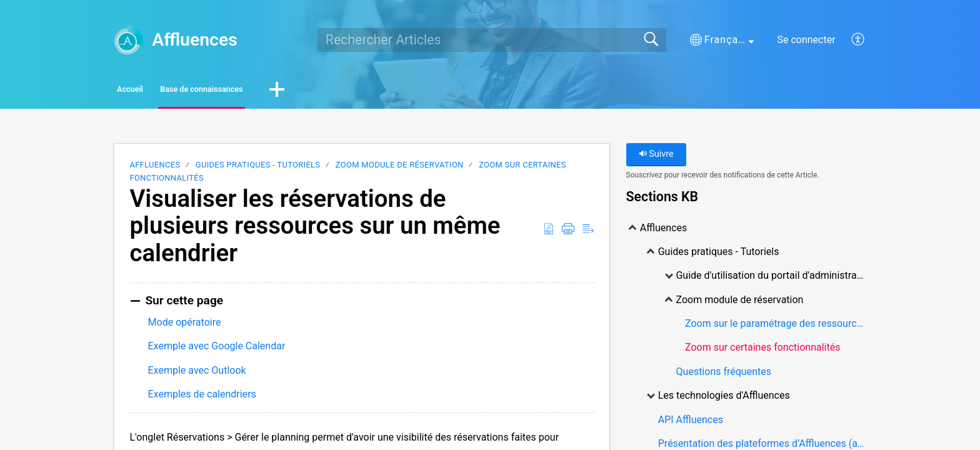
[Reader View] (588, 233)
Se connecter (806, 40)
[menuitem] (851, 40)
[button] (722, 40)
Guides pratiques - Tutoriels (258, 168)
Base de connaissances (266, 91)
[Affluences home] (129, 40)
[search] (492, 40)
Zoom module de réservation (400, 168)
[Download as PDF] (549, 233)
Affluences (155, 168)
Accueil (152, 91)
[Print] (568, 233)
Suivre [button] (656, 158)
